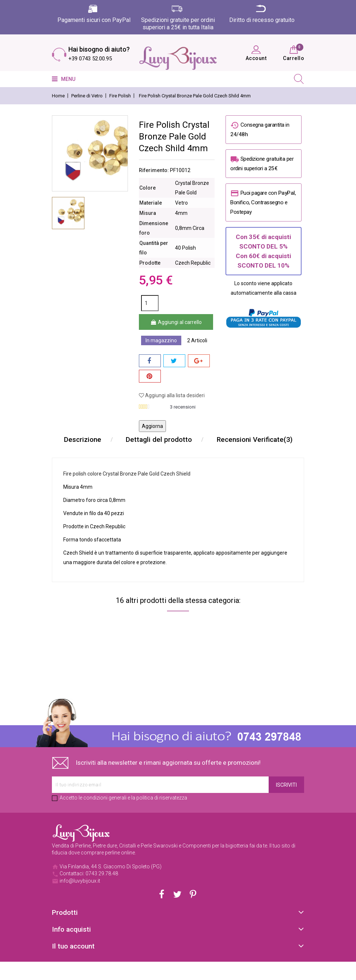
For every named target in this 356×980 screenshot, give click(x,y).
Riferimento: (154, 170)
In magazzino (161, 340)
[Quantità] (150, 303)
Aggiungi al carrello (176, 322)
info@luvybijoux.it (80, 899)
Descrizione (132, 439)
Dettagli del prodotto (209, 439)
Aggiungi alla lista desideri (172, 395)
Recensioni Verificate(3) (178, 458)
